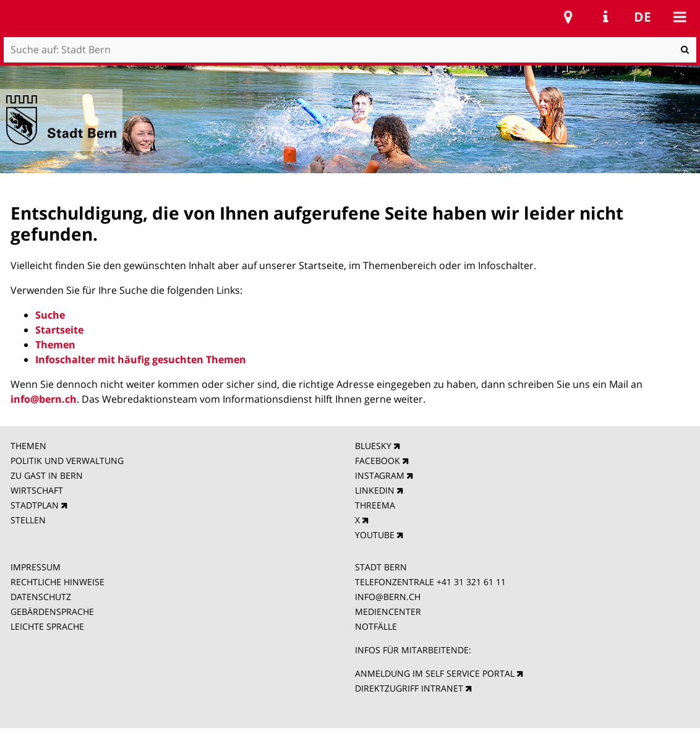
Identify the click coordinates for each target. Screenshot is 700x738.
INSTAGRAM (380, 475)
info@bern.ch (44, 399)
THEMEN (28, 446)
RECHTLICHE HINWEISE (58, 582)
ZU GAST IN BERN (47, 475)
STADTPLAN (35, 505)
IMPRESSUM (36, 567)
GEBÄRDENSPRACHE (52, 611)
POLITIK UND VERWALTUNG (67, 461)
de (642, 17)
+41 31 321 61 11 (471, 582)
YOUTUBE (375, 535)
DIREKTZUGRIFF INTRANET (409, 688)
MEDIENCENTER (388, 611)
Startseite (59, 330)
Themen (55, 345)
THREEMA (375, 505)
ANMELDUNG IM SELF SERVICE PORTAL (435, 673)
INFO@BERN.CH (388, 597)
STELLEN (28, 520)
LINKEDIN (375, 490)
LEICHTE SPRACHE (47, 626)
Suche (50, 315)
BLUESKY (373, 446)
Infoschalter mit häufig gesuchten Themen (141, 359)
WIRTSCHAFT (37, 490)
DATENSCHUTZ (41, 597)
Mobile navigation (680, 17)
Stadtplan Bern (568, 17)
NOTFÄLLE (376, 626)
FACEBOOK (378, 461)
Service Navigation (605, 17)
